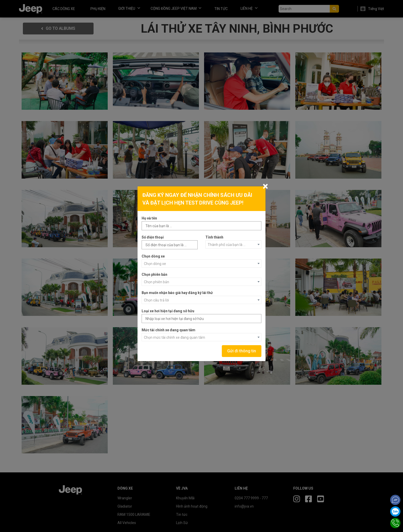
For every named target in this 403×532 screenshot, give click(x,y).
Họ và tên (149, 218)
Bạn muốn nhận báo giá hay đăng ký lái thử (177, 293)
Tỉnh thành (214, 237)
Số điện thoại (153, 237)
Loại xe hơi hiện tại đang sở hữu (168, 311)
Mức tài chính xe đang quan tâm (168, 330)
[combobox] (233, 244)
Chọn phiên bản (154, 274)
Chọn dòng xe (153, 256)
